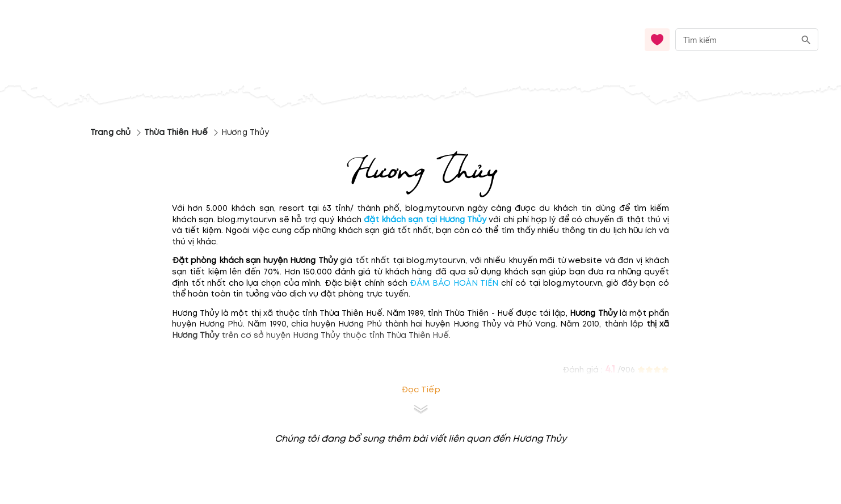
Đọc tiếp (421, 390)
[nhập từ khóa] (735, 39)
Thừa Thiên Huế (176, 132)
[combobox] (747, 40)
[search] (806, 40)
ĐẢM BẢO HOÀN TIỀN (454, 283)
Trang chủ (110, 132)
